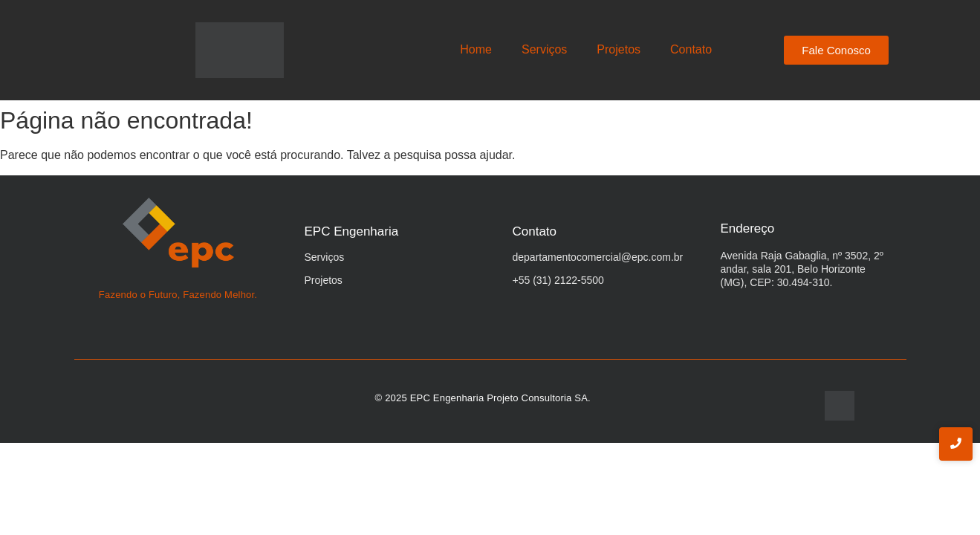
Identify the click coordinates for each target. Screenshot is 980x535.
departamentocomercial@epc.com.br (598, 257)
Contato (691, 49)
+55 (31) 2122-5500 (558, 280)
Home (476, 49)
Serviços (544, 49)
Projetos (619, 49)
